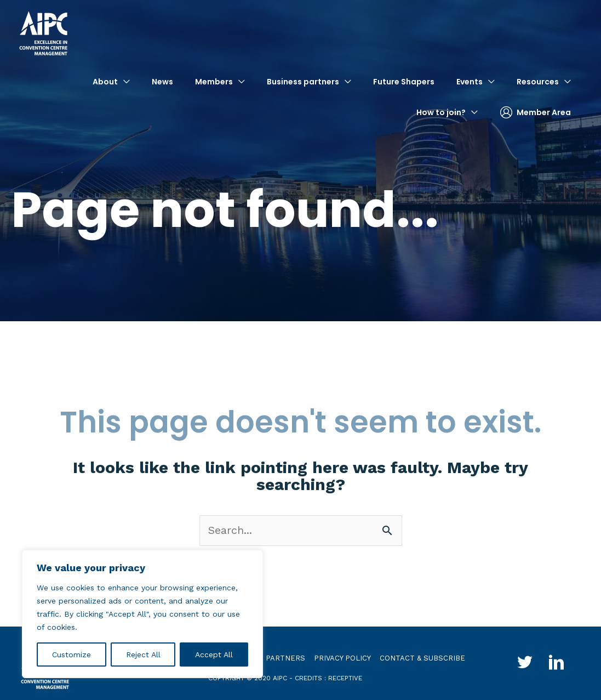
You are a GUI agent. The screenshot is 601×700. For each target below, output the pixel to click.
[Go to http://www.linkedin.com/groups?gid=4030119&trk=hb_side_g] (557, 664)
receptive (345, 678)
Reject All (143, 655)
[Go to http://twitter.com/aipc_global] (524, 664)
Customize (71, 655)
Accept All (214, 655)
